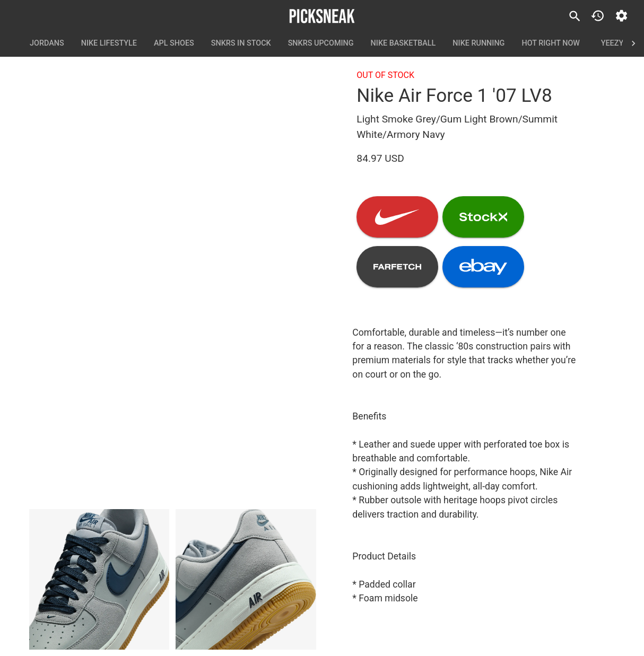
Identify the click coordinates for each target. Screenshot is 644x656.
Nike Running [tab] (478, 43)
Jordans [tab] (47, 43)
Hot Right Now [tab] (551, 43)
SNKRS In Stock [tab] (241, 43)
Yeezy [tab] (612, 43)
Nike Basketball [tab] (403, 43)
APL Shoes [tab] (174, 43)
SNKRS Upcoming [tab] (321, 43)
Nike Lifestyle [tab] (109, 43)
